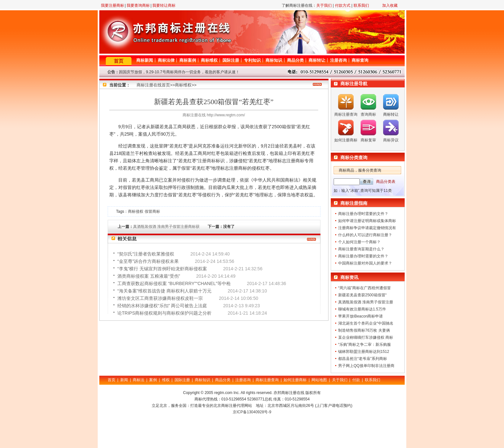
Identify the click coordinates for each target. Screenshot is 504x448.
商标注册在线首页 (153, 85)
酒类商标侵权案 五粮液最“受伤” (149, 276)
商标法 (139, 380)
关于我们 (324, 5)
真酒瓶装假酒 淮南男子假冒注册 (366, 302)
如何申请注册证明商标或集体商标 (367, 221)
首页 (119, 61)
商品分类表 (386, 182)
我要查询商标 (138, 5)
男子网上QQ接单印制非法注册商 (366, 366)
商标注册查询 (346, 114)
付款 (356, 380)
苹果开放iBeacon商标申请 (360, 316)
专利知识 (252, 60)
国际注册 (231, 60)
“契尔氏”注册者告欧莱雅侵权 (146, 254)
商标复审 (368, 140)
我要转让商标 (164, 5)
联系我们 (361, 5)
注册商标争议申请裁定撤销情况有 (367, 228)
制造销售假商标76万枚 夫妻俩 (364, 330)
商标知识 (274, 60)
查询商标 (368, 114)
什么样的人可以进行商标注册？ (365, 235)
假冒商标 (152, 211)
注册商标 (207, 161)
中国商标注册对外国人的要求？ (365, 263)
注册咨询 (338, 60)
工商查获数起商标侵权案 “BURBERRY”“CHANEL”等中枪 (174, 283)
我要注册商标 (113, 5)
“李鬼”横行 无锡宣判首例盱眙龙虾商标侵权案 (162, 269)
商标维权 (209, 60)
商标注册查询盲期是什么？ (361, 249)
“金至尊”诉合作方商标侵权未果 (148, 261)
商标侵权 (136, 211)
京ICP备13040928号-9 (252, 412)
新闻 (124, 380)
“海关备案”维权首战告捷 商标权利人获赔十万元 (164, 291)
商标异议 (391, 140)
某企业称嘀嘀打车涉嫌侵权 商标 (366, 337)
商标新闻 (145, 60)
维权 (166, 380)
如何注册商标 (346, 140)
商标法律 (166, 60)
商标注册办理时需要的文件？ (363, 214)
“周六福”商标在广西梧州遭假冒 (364, 288)
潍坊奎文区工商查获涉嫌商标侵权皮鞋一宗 (160, 298)
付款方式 (343, 5)
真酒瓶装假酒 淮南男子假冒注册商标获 (166, 227)
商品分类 (295, 60)
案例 (153, 380)
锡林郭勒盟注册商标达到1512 (364, 352)
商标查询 (360, 60)
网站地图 (319, 380)
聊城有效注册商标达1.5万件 (362, 309)
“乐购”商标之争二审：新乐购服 (364, 345)
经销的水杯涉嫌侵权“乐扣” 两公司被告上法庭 (162, 306)
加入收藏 (390, 5)
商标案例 (188, 60)
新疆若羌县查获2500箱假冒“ (362, 295)
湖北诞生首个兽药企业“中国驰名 (366, 323)
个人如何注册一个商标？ (359, 242)
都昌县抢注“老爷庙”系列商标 (363, 359)
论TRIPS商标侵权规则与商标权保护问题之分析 (164, 313)
